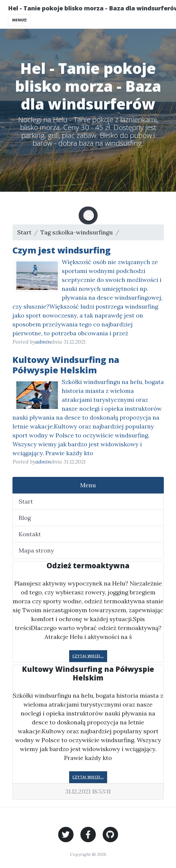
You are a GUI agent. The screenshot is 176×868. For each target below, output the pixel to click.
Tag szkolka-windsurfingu (77, 232)
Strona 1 (133, 232)
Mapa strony (36, 550)
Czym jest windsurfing (62, 250)
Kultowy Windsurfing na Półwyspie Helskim (66, 365)
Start (24, 232)
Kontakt (30, 534)
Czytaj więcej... (88, 656)
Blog (25, 518)
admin (43, 342)
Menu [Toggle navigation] (19, 20)
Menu (88, 485)
